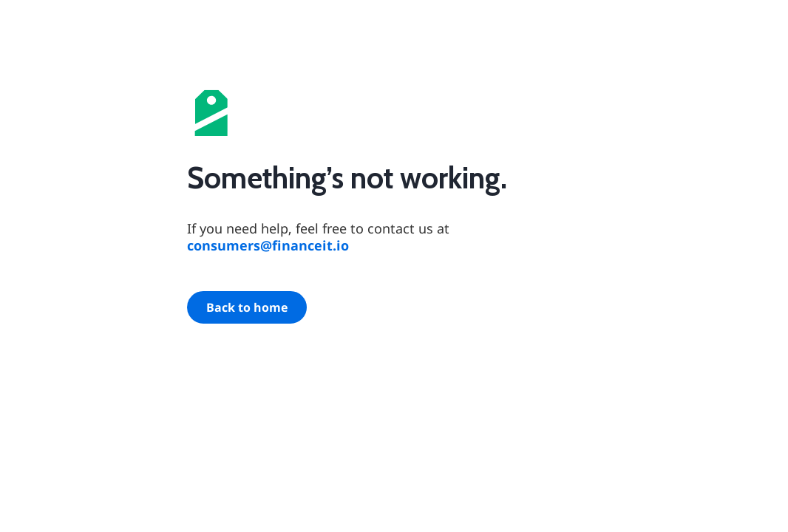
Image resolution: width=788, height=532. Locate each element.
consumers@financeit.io (268, 245)
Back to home (247, 307)
